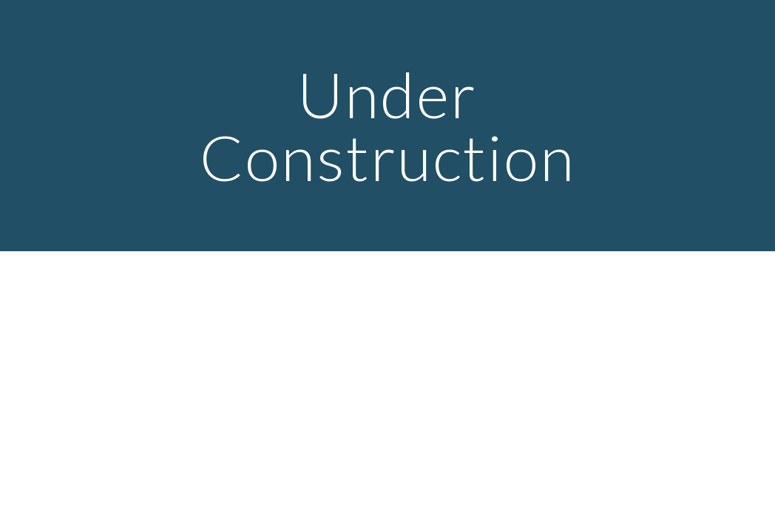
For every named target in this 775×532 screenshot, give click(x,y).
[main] (388, 126)
